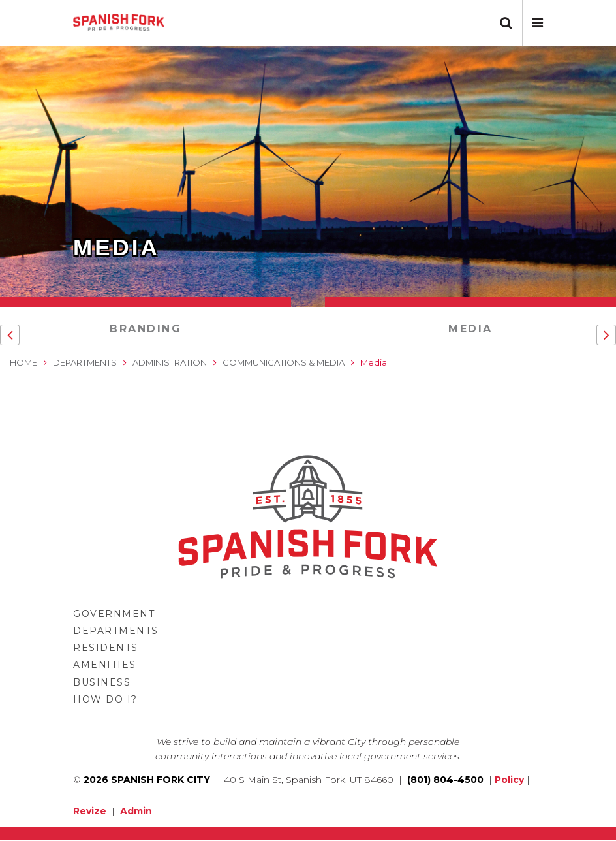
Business (102, 682)
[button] (537, 23)
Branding (146, 329)
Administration (170, 362)
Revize (90, 811)
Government (114, 614)
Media (470, 329)
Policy (509, 780)
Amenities (105, 665)
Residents (106, 648)
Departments (85, 362)
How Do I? (105, 699)
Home (23, 362)
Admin (136, 811)
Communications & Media (284, 362)
